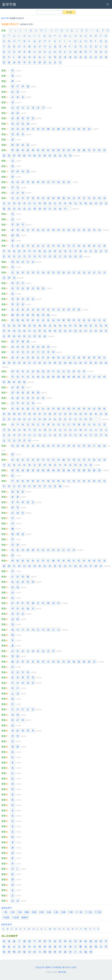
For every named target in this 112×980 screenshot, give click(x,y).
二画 (12, 912)
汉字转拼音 (57, 967)
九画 (63, 912)
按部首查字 (7, 908)
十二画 (88, 912)
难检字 (25, 917)
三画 (19, 912)
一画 (5, 912)
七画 (49, 912)
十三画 (98, 912)
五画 (34, 912)
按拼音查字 (7, 924)
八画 (56, 912)
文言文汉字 (40, 967)
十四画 (6, 917)
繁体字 (48, 967)
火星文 (74, 967)
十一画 (79, 912)
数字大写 (66, 967)
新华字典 (5, 18)
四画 (27, 912)
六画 (41, 912)
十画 (70, 912)
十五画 (15, 917)
